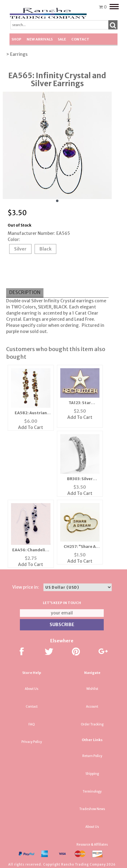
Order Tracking (92, 724)
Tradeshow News (92, 809)
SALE (62, 39)
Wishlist (92, 689)
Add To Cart (31, 427)
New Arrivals (40, 39)
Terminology (92, 792)
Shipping (92, 774)
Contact (80, 39)
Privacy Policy (32, 742)
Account (92, 707)
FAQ (32, 724)
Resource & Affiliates (92, 845)
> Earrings (17, 54)
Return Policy (92, 756)
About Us (32, 689)
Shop (17, 39)
